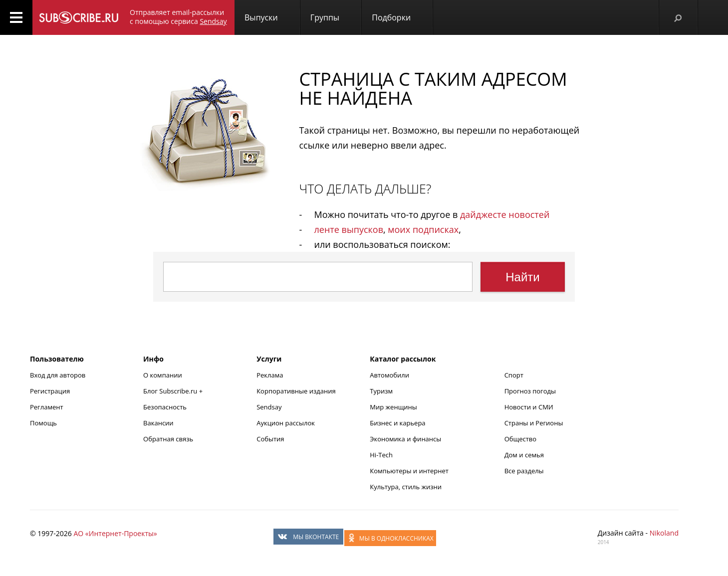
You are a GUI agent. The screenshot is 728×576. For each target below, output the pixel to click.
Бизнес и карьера (397, 423)
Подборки (391, 17)
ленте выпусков (349, 229)
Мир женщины (393, 407)
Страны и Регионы (534, 423)
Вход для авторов (58, 375)
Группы (325, 17)
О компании (163, 375)
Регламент (47, 407)
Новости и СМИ (529, 407)
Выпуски (261, 17)
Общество (520, 439)
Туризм (381, 391)
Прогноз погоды (530, 391)
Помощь (43, 423)
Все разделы (524, 471)
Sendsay (269, 407)
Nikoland (664, 533)
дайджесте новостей (505, 214)
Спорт (514, 375)
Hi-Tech (381, 455)
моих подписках (423, 229)
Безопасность (165, 407)
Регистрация (50, 391)
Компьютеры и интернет (409, 471)
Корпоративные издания (296, 391)
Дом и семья (524, 455)
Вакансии (158, 423)
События (270, 439)
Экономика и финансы (405, 439)
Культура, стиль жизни (406, 487)
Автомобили (389, 375)
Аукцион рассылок (286, 423)
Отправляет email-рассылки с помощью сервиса (178, 17)
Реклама (270, 375)
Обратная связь (168, 439)
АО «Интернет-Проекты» (115, 533)
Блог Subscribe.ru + (174, 391)
